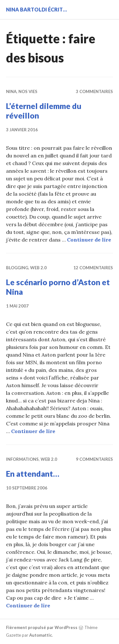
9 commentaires (94, 459)
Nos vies (28, 91)
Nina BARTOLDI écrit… (36, 9)
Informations (22, 459)
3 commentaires (94, 91)
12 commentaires (93, 268)
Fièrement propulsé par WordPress (42, 627)
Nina (11, 91)
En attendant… (33, 474)
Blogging (17, 268)
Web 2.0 (38, 268)
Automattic (41, 635)
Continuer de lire (89, 240)
